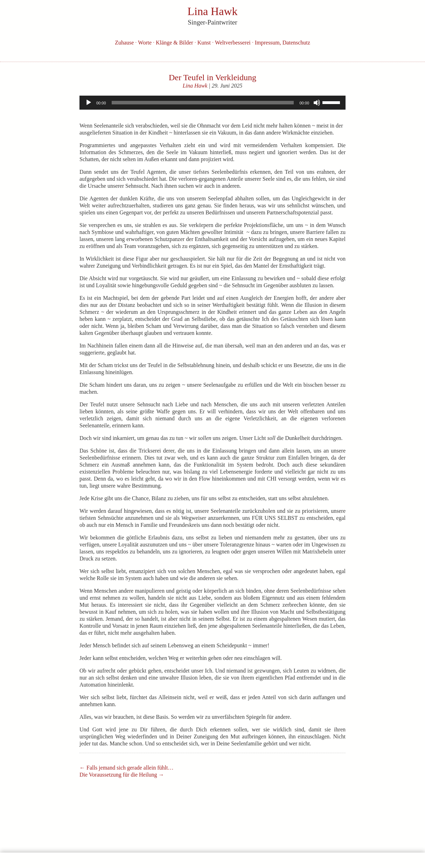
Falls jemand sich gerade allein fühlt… (126, 768)
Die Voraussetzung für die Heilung (122, 775)
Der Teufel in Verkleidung (212, 77)
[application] (212, 103)
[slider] (203, 103)
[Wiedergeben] (89, 103)
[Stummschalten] (317, 103)
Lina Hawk (195, 86)
